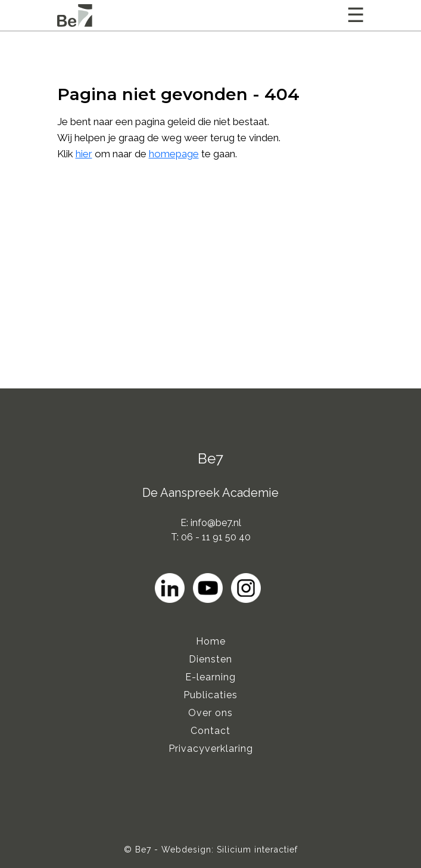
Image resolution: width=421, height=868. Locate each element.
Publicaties (210, 695)
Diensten (210, 659)
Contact (210, 731)
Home (211, 641)
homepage (174, 154)
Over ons (210, 713)
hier (84, 154)
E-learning (210, 677)
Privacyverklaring (211, 749)
